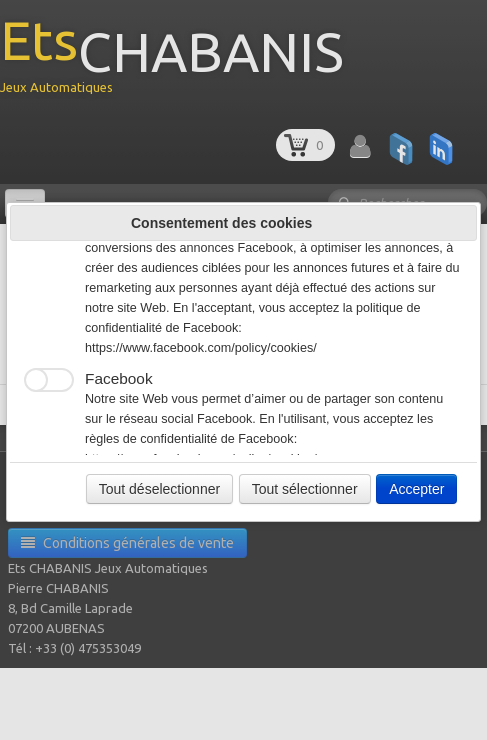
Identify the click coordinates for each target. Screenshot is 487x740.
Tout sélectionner (305, 489)
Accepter (416, 489)
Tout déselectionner (159, 489)
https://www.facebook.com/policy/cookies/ (201, 348)
